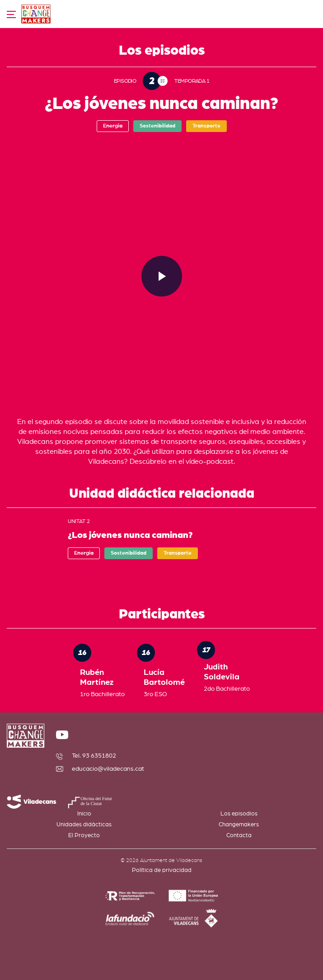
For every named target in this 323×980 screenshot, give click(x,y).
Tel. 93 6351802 (94, 756)
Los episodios (239, 814)
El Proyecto (84, 836)
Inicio (84, 814)
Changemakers (239, 825)
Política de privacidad (162, 870)
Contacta (239, 836)
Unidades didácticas (84, 825)
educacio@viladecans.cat (108, 769)
